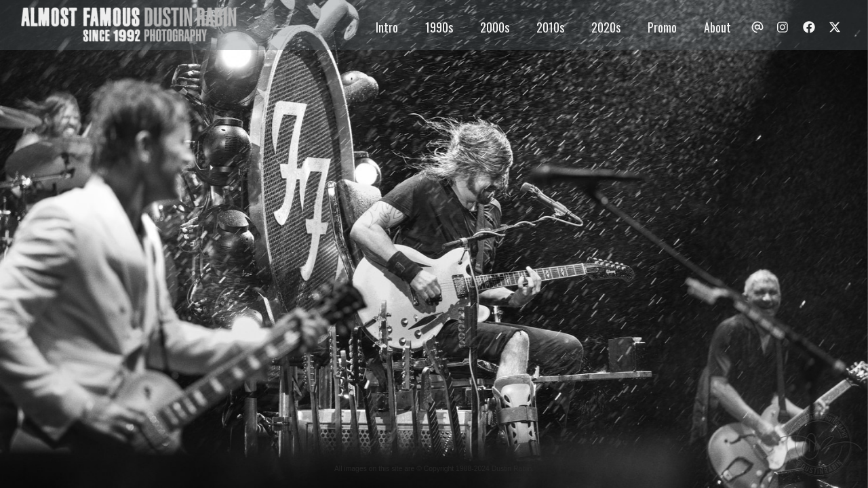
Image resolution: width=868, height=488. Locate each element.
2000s (495, 27)
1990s (439, 27)
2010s (550, 27)
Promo (662, 27)
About (717, 27)
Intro (387, 27)
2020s (606, 27)
